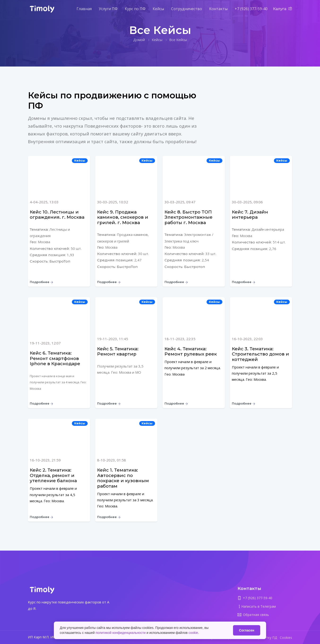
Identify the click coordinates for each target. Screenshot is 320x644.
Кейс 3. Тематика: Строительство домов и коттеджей (260, 354)
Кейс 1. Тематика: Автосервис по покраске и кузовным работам (123, 478)
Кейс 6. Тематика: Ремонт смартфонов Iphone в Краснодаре (55, 358)
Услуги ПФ (108, 9)
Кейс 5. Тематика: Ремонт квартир (118, 351)
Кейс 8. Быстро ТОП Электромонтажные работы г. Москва (188, 217)
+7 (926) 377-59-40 (251, 9)
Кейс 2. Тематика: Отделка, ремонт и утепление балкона (53, 475)
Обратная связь (256, 615)
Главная (84, 9)
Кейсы (158, 9)
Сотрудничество (187, 9)
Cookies (286, 638)
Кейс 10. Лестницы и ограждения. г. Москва (57, 215)
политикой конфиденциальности (121, 633)
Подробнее (41, 282)
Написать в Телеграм (259, 606)
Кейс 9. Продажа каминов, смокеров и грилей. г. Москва (123, 217)
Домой (139, 40)
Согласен (247, 630)
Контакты (218, 9)
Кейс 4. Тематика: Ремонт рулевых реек (191, 351)
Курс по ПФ (135, 9)
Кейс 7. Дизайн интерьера (250, 215)
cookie (193, 633)
